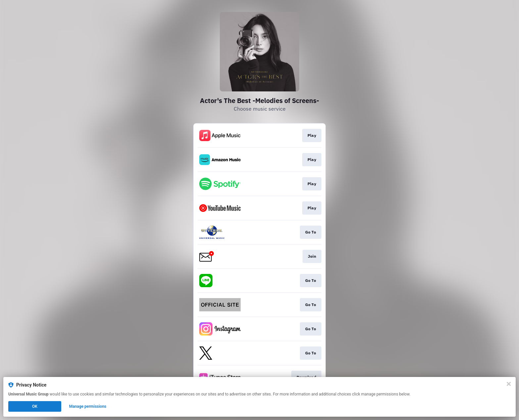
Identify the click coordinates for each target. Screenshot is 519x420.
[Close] (509, 384)
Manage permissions (88, 406)
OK (35, 406)
